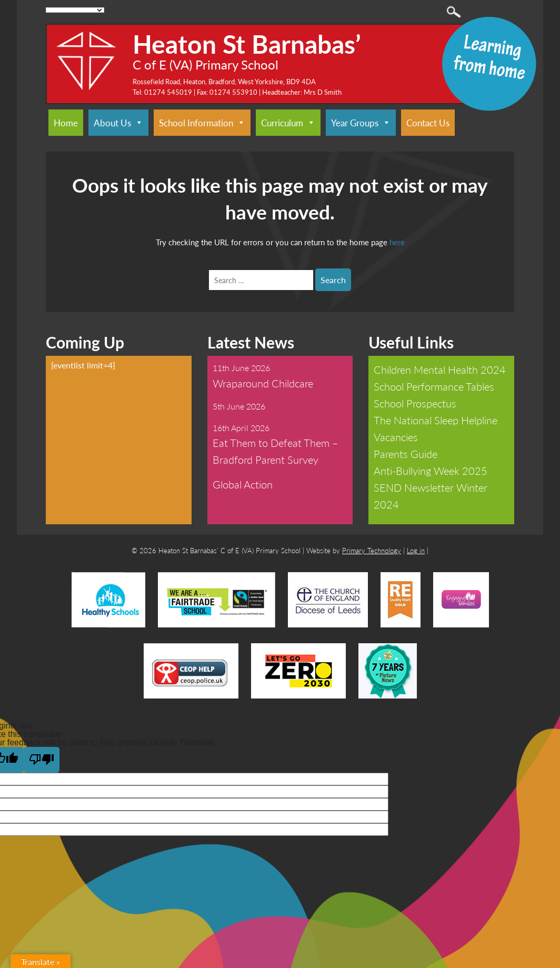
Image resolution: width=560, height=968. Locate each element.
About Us (118, 123)
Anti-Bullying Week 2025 (431, 471)
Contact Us (428, 123)
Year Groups (361, 123)
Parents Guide (406, 454)
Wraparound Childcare (263, 383)
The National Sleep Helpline (436, 420)
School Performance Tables (434, 386)
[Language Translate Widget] (75, 10)
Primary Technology (372, 550)
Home (66, 123)
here (397, 242)
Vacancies (396, 437)
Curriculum (288, 123)
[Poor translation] (42, 760)
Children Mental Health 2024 (440, 370)
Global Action (243, 484)
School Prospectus (415, 403)
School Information (202, 123)
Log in (416, 550)
